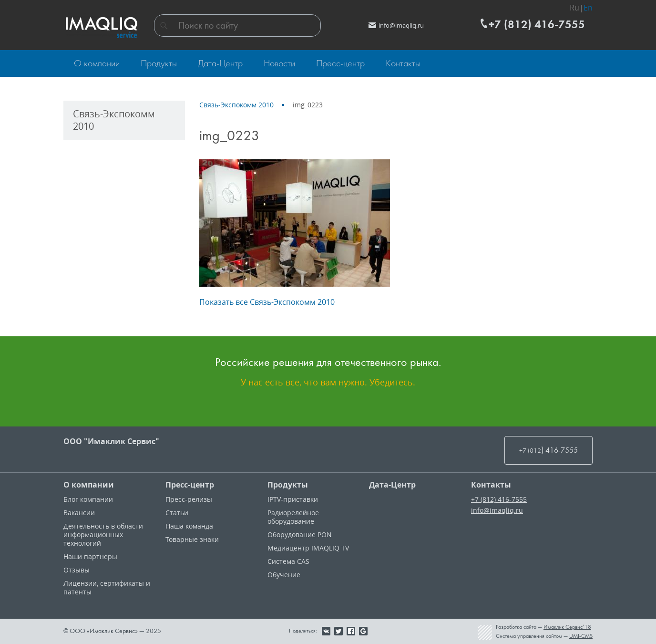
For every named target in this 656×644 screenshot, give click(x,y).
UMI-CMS (581, 636)
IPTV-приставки (293, 499)
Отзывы (77, 570)
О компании (89, 485)
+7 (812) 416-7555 (499, 499)
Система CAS (288, 561)
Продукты (288, 485)
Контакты (491, 485)
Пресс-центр (190, 485)
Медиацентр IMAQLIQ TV (308, 548)
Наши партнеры (90, 556)
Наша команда (189, 526)
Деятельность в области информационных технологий (103, 535)
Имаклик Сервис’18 (567, 627)
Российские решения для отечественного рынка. (328, 362)
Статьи (177, 513)
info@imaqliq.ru (497, 510)
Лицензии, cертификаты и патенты (107, 587)
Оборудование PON (300, 535)
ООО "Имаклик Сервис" (111, 441)
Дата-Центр (392, 485)
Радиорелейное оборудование (293, 517)
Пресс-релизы (189, 499)
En (588, 8)
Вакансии (79, 513)
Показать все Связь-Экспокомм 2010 (267, 302)
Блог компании (88, 499)
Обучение (284, 575)
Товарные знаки (192, 539)
